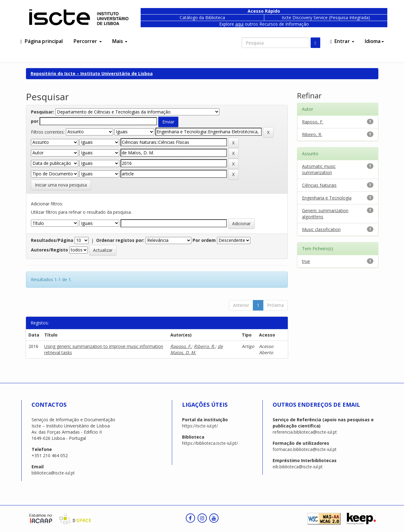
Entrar (342, 41)
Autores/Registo (49, 250)
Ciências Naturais (319, 185)
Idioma (374, 41)
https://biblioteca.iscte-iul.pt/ (210, 443)
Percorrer (88, 41)
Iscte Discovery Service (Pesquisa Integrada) (326, 17)
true (306, 261)
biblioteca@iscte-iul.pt (53, 473)
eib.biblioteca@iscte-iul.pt (298, 467)
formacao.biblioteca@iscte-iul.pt (305, 449)
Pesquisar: (43, 112)
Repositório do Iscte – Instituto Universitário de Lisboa (92, 73)
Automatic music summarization (319, 169)
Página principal (42, 41)
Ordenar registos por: (120, 240)
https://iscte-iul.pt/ (200, 426)
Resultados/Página (52, 240)
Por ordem (204, 240)
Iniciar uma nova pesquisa (61, 185)
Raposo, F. (181, 346)
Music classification (321, 229)
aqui (239, 24)
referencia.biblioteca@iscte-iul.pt (305, 432)
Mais (120, 41)
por (35, 121)
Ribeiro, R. (204, 346)
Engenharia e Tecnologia (327, 198)
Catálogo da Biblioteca (202, 17)
